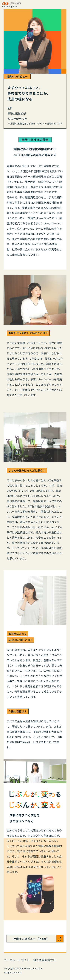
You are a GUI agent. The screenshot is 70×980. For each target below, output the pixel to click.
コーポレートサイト (17, 960)
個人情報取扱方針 (45, 960)
